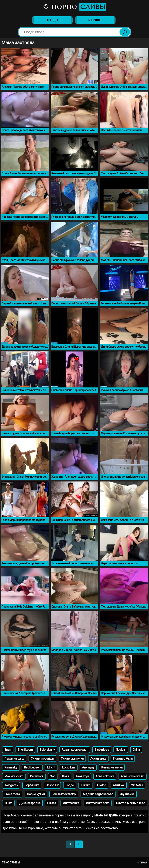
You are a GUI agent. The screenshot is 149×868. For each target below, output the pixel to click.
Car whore (37, 776)
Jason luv (52, 785)
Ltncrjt (51, 767)
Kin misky (11, 767)
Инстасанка (71, 803)
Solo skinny (47, 750)
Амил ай (119, 785)
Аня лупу (88, 767)
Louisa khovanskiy (64, 794)
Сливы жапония (72, 759)
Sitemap (142, 863)
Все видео (95, 20)
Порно (74, 7)
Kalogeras (11, 785)
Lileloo (102, 785)
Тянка (8, 803)
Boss (66, 776)
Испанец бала (123, 759)
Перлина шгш (14, 759)
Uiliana (52, 803)
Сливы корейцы (42, 759)
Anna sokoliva (105, 776)
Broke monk (12, 794)
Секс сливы (11, 863)
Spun (8, 750)
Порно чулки (36, 794)
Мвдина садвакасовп (98, 794)
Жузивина (127, 794)
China (136, 750)
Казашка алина (112, 767)
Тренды (52, 20)
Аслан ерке (98, 759)
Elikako (85, 785)
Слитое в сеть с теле (131, 803)
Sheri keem (25, 750)
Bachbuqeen (32, 767)
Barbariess (102, 750)
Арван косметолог (75, 750)
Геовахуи (82, 776)
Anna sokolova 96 (133, 776)
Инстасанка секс (98, 803)
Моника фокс (14, 776)
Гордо (70, 785)
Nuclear (121, 750)
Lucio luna (69, 767)
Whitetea (137, 785)
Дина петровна (30, 803)
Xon (53, 776)
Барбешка (32, 785)
